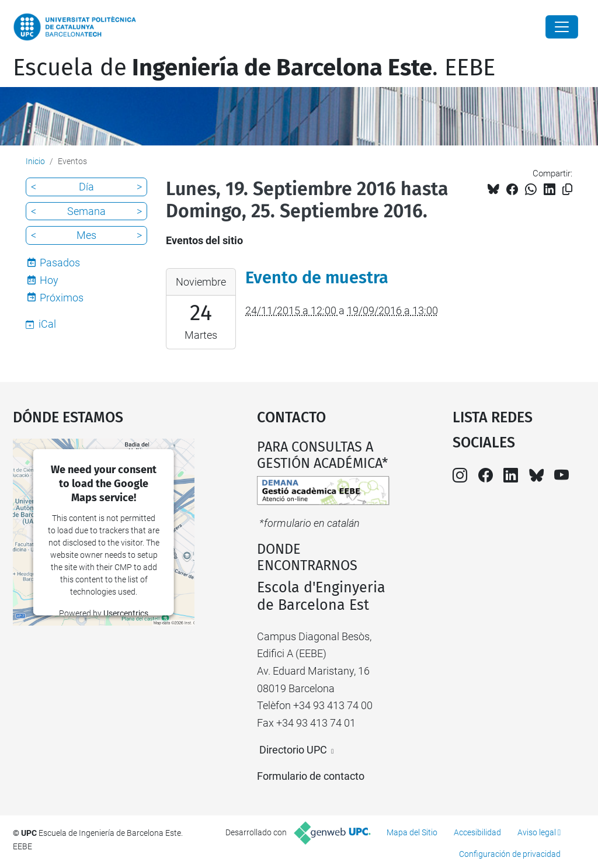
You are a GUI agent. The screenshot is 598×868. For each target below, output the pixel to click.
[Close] (562, 27)
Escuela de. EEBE (254, 68)
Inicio (35, 161)
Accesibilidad (477, 832)
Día (86, 187)
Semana (86, 211)
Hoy (49, 280)
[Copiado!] (567, 190)
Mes (86, 235)
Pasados (60, 263)
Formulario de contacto (311, 776)
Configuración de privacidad (510, 854)
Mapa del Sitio (412, 832)
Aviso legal (537, 832)
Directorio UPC (293, 750)
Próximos (62, 298)
